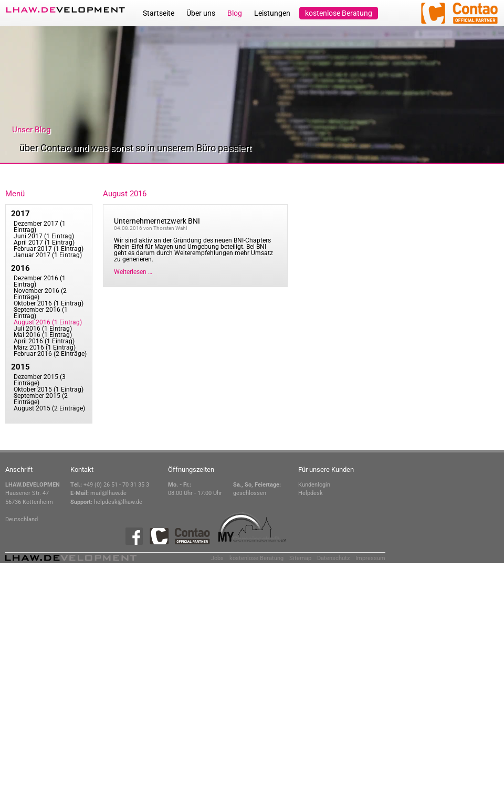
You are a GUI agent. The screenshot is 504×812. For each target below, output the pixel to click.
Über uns (201, 13)
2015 (20, 367)
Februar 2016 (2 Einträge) (50, 354)
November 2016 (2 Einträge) (40, 294)
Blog (235, 13)
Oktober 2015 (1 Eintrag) (49, 389)
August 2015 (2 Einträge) (49, 408)
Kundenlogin (314, 485)
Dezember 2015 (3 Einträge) (40, 380)
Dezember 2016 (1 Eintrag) (40, 281)
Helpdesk (311, 493)
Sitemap (300, 558)
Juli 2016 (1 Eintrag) (43, 329)
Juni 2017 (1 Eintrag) (44, 236)
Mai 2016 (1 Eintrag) (43, 335)
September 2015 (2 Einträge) (41, 399)
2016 (20, 268)
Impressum (370, 558)
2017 (20, 214)
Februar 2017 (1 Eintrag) (49, 249)
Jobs (217, 558)
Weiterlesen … (133, 272)
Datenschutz (333, 558)
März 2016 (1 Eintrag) (45, 347)
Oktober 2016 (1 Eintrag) (49, 303)
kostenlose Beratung (339, 13)
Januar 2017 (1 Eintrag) (48, 255)
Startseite (159, 13)
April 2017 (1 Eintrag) (44, 242)
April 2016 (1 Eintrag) (44, 341)
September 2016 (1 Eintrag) (41, 313)
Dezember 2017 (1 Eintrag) (40, 227)
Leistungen (272, 13)
